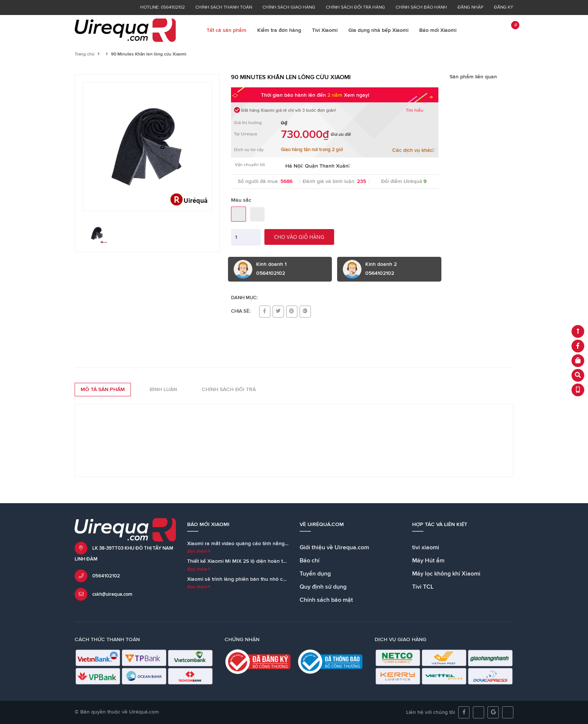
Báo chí (310, 561)
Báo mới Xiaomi (438, 30)
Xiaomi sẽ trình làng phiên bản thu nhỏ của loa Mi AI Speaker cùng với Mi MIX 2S (283, 579)
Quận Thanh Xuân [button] (328, 166)
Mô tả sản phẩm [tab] (103, 390)
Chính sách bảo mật (326, 600)
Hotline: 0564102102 (163, 7)
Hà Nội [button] (294, 166)
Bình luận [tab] (163, 390)
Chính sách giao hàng (289, 7)
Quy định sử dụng (323, 587)
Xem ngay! (356, 95)
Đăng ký (504, 7)
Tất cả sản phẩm (226, 30)
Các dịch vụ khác (413, 150)
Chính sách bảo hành (421, 7)
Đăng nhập (470, 7)
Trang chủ (85, 54)
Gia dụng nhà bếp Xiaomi (378, 30)
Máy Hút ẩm (428, 561)
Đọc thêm (199, 552)
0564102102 (106, 576)
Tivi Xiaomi (325, 30)
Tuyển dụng (315, 574)
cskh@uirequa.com (112, 594)
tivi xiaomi (426, 547)
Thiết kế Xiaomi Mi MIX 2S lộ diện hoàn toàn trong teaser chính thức (268, 561)
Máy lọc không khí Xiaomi (446, 574)
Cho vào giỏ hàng (299, 237)
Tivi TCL (423, 587)
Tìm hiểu (415, 111)
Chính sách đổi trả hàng (355, 7)
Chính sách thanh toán (224, 7)
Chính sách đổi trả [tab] (229, 390)
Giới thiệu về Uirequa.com (334, 547)
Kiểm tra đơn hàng (279, 30)
